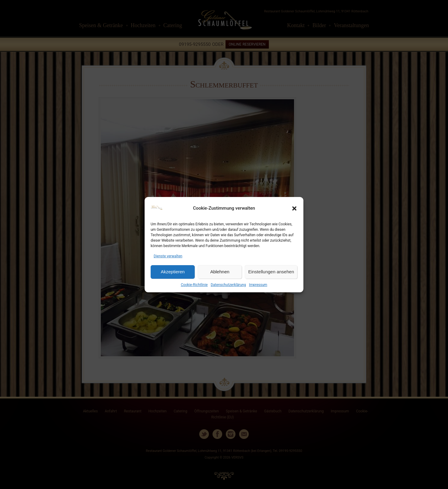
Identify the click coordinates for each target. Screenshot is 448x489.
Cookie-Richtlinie (194, 285)
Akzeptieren (173, 272)
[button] (294, 208)
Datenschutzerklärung (228, 285)
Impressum (258, 285)
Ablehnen (220, 272)
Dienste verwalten (168, 256)
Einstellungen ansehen (271, 272)
